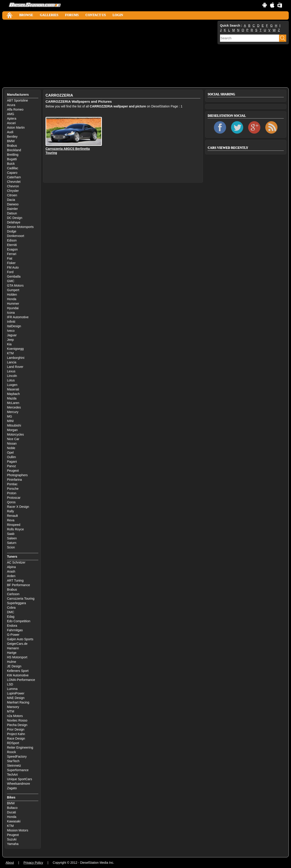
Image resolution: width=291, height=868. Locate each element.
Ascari (11, 123)
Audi (10, 132)
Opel (10, 453)
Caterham (14, 177)
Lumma (12, 689)
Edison (12, 240)
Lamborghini (16, 358)
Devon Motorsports (20, 227)
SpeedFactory (17, 757)
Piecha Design (17, 725)
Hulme (11, 662)
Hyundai (13, 308)
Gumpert (13, 290)
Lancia (12, 362)
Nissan (12, 443)
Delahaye (14, 222)
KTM (10, 353)
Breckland (14, 150)
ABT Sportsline (17, 100)
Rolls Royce (15, 529)
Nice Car (13, 439)
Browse (26, 15)
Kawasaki (14, 821)
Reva (11, 520)
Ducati (11, 812)
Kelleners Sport (18, 671)
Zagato (12, 788)
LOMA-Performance (21, 680)
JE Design (14, 666)
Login (118, 15)
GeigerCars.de (17, 644)
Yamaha (13, 844)
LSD (10, 684)
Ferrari (12, 254)
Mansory (13, 707)
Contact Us (96, 15)
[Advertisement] (109, 53)
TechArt (12, 775)
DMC (11, 612)
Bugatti (12, 159)
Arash (11, 571)
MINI (10, 421)
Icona (11, 313)
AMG (11, 114)
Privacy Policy (33, 863)
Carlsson (13, 594)
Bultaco (12, 808)
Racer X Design (18, 507)
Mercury (13, 412)
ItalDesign (14, 326)
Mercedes (14, 407)
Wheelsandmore (18, 784)
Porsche (13, 489)
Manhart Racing (18, 702)
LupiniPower (16, 693)
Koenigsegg (15, 349)
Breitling (13, 155)
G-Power (13, 635)
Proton (12, 493)
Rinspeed (14, 525)
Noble (11, 448)
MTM (11, 711)
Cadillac (13, 168)
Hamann (13, 648)
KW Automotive (18, 675)
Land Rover (15, 367)
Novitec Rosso (17, 720)
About (10, 863)
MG (10, 416)
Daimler (12, 209)
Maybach (13, 394)
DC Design (15, 218)
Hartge (12, 653)
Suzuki (12, 839)
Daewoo (13, 204)
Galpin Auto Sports (20, 639)
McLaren (13, 403)
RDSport (13, 743)
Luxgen (12, 385)
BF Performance (18, 585)
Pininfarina (14, 480)
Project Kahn (16, 734)
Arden (11, 576)
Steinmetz (14, 766)
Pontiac (12, 484)
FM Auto (13, 267)
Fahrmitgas (15, 630)
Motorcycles (15, 434)
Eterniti (12, 245)
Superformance (18, 770)
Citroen (12, 195)
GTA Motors (15, 285)
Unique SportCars (19, 779)
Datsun (12, 213)
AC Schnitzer (16, 562)
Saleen (12, 538)
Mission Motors (18, 830)
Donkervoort (16, 236)
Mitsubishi (14, 425)
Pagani (12, 462)
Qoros (11, 502)
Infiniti (11, 322)
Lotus (11, 380)
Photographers (17, 475)
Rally (10, 511)
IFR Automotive (18, 317)
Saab (11, 534)
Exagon (12, 249)
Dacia (11, 200)
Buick (11, 164)
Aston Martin (16, 128)
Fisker (11, 263)
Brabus (12, 146)
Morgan (12, 430)
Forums (72, 15)
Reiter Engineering (20, 747)
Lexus (11, 371)
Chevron (13, 186)
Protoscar (14, 498)
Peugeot (13, 471)
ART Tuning (15, 580)
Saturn (12, 543)
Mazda (12, 398)
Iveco (11, 331)
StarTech (13, 761)
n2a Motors (15, 716)
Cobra (11, 608)
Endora (12, 626)
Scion (11, 547)
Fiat (10, 258)
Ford (10, 272)
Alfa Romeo (15, 109)
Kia (9, 344)
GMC (11, 281)
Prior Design (16, 729)
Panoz (11, 466)
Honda (12, 299)
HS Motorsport (17, 657)
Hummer (13, 304)
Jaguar (12, 335)
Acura (11, 105)
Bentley (12, 137)
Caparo (12, 173)
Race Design (16, 738)
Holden (12, 295)
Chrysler (13, 191)
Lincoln (12, 376)
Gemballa (14, 276)
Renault (12, 516)
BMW (11, 141)
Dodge (12, 231)
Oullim (11, 457)
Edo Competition (19, 621)
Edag (11, 617)
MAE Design (16, 698)
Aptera (12, 118)
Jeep (10, 340)
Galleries (49, 15)
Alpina (11, 567)
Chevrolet (14, 182)
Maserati (13, 389)
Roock (11, 752)
